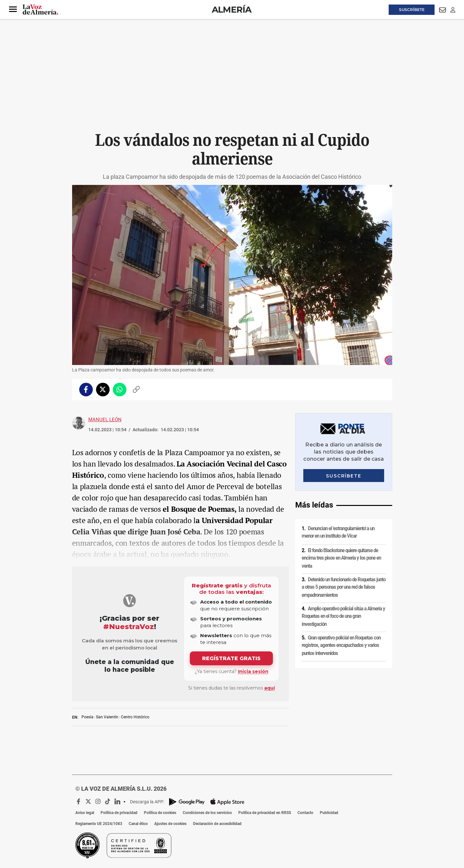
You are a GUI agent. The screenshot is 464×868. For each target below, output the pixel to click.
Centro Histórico (135, 717)
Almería (232, 10)
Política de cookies (160, 813)
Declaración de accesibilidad (217, 824)
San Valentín (107, 717)
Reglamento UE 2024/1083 (99, 824)
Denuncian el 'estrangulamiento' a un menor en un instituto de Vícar (338, 532)
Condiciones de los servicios (207, 813)
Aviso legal (85, 813)
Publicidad (329, 813)
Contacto (305, 813)
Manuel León (105, 420)
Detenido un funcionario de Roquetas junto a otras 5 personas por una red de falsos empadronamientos (344, 587)
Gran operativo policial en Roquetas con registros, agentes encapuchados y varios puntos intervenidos (341, 645)
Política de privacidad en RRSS (265, 813)
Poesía (87, 717)
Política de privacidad (119, 813)
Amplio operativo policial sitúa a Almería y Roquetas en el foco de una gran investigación (343, 616)
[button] (13, 9)
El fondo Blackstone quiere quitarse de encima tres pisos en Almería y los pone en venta (341, 558)
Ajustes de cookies (170, 824)
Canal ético (138, 824)
